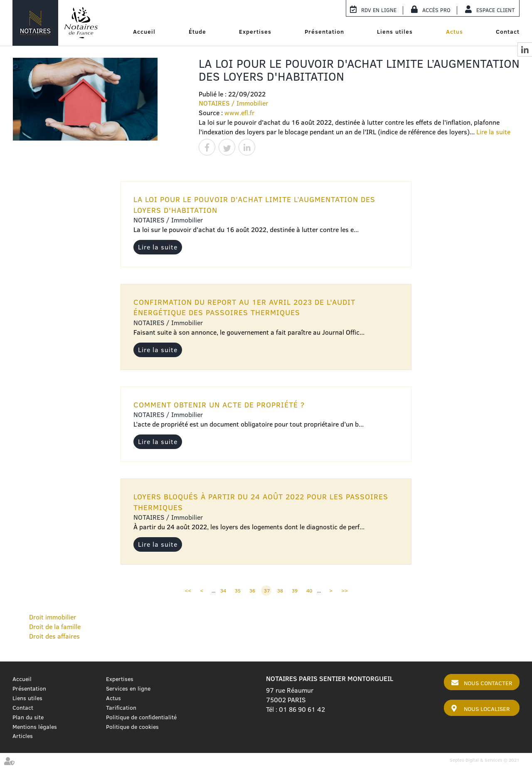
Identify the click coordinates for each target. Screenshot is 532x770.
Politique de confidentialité (141, 717)
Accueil (144, 32)
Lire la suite (493, 132)
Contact (508, 32)
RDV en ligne (379, 10)
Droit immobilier (53, 617)
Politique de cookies (132, 727)
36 (252, 591)
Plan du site (28, 717)
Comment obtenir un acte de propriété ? (219, 405)
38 (280, 591)
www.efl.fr (239, 113)
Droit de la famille (55, 627)
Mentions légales (35, 727)
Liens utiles (395, 32)
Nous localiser (487, 709)
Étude (197, 32)
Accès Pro (436, 10)
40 (309, 591)
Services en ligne (128, 689)
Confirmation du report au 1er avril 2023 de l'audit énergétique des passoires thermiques (244, 307)
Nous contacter (488, 683)
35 (238, 591)
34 (223, 591)
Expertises (255, 32)
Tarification (121, 708)
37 (267, 591)
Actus (454, 32)
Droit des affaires (54, 636)
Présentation (324, 32)
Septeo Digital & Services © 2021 (485, 760)
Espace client (496, 10)
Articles (23, 736)
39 (295, 591)
